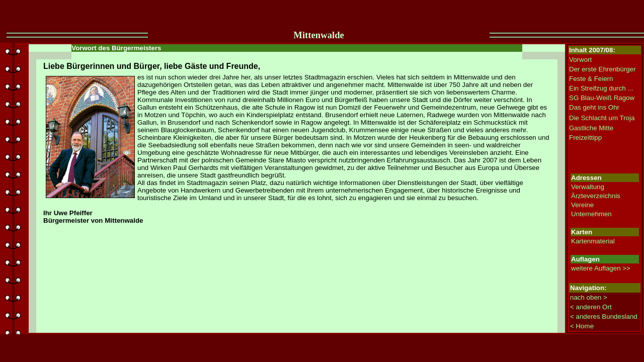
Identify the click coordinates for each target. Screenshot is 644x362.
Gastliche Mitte (591, 128)
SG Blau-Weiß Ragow (602, 98)
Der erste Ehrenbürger (602, 69)
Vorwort (580, 60)
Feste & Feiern (591, 79)
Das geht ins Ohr (594, 107)
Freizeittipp (585, 138)
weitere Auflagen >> (601, 268)
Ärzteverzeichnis (596, 196)
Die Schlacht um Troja (602, 118)
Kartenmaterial (593, 241)
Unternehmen (591, 214)
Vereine (582, 205)
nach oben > (589, 297)
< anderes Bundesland (604, 316)
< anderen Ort (591, 307)
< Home (582, 326)
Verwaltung (588, 187)
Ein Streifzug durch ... (601, 88)
